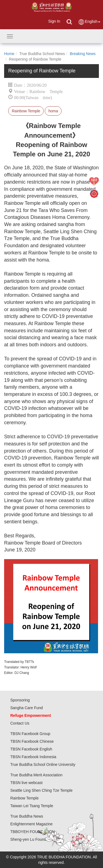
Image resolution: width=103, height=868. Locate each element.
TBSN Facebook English (31, 749)
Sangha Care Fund (27, 708)
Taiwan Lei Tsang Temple (32, 806)
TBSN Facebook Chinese (32, 741)
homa (53, 111)
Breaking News (83, 54)
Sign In (54, 21)
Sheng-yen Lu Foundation (33, 839)
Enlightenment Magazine (32, 824)
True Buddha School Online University (43, 764)
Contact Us (20, 723)
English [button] (89, 22)
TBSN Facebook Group (30, 734)
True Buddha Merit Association (37, 775)
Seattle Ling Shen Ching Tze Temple (42, 790)
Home (9, 54)
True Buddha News (27, 816)
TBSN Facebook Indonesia (33, 757)
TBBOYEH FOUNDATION (33, 832)
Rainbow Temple (26, 111)
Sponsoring (20, 700)
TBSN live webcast (27, 783)
